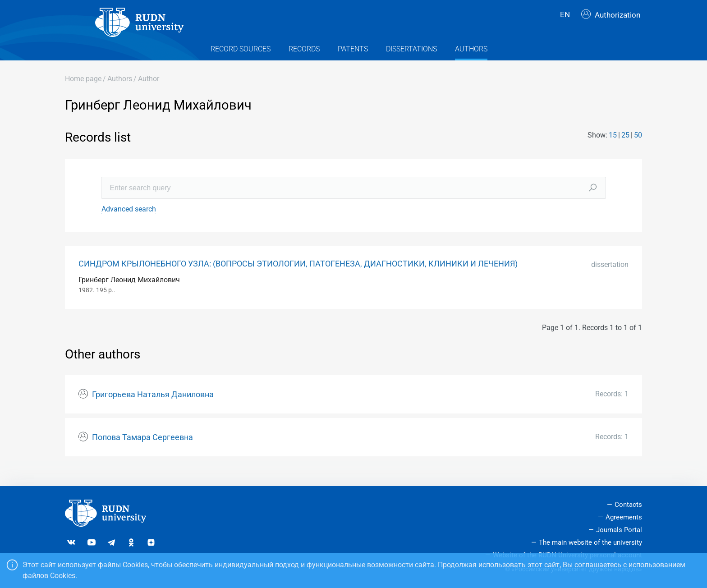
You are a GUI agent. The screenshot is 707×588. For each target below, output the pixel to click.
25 (625, 147)
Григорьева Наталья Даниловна (153, 407)
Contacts (628, 505)
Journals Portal (619, 530)
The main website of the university (590, 542)
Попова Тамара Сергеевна (142, 449)
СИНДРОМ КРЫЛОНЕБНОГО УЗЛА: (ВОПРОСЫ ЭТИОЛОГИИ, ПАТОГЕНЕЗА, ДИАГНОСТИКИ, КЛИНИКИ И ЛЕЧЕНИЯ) (298, 276)
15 (613, 147)
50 (638, 147)
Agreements (624, 517)
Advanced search (129, 221)
